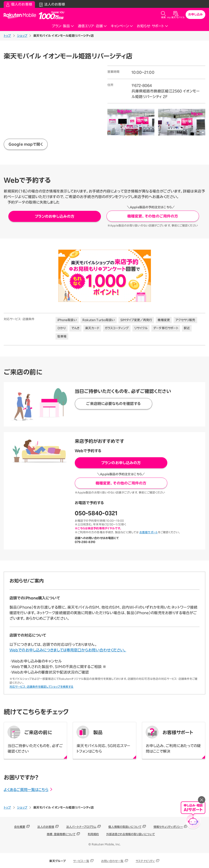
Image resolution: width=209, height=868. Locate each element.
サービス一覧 (81, 861)
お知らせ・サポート (153, 26)
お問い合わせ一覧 (112, 861)
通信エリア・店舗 (92, 26)
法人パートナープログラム (81, 827)
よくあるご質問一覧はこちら (28, 790)
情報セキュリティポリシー (168, 827)
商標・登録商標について (61, 834)
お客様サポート (149, 532)
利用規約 (93, 834)
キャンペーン (122, 26)
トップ (7, 36)
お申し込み (196, 14)
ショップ (22, 36)
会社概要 (20, 827)
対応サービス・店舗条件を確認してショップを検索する (42, 687)
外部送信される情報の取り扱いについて (131, 834)
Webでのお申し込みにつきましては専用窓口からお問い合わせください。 (68, 650)
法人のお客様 (46, 827)
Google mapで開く (26, 144)
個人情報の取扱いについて (125, 827)
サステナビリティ (145, 861)
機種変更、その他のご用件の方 (153, 216)
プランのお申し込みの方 (55, 216)
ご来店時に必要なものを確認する (113, 404)
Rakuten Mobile (21, 15)
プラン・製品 (63, 26)
